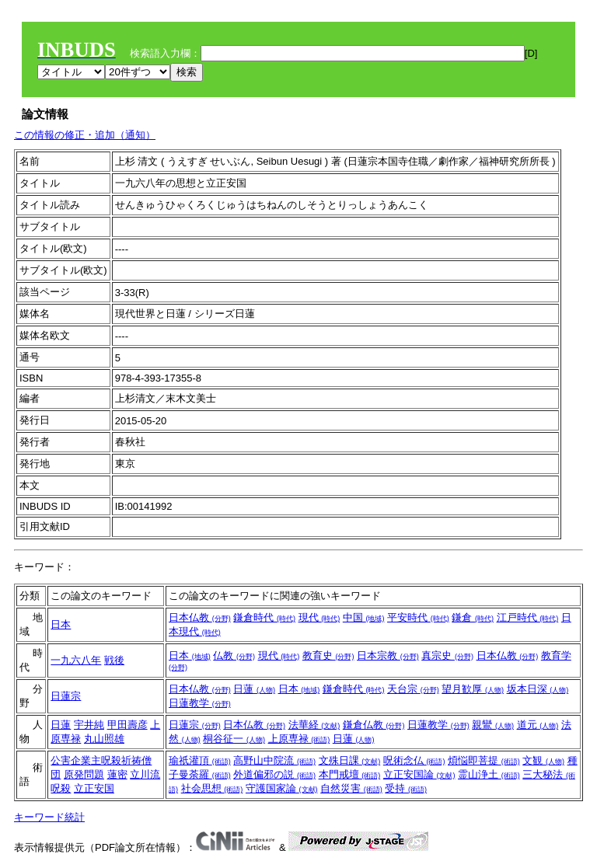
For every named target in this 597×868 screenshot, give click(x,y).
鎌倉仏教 (374, 725)
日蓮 (254, 689)
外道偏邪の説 (274, 774)
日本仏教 (200, 617)
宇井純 (89, 725)
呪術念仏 (414, 760)
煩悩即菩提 (484, 760)
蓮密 (117, 774)
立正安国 (94, 788)
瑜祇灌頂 (200, 760)
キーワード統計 (49, 817)
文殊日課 (350, 760)
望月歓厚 (473, 689)
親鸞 (493, 725)
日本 (61, 624)
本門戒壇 (350, 774)
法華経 (314, 725)
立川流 (145, 774)
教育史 (328, 655)
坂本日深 (538, 689)
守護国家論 (282, 788)
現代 (319, 617)
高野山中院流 (274, 760)
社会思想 (212, 788)
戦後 (114, 660)
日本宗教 (388, 655)
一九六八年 (76, 660)
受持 (406, 788)
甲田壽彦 (127, 725)
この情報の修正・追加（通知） (85, 135)
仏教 (234, 655)
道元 (538, 725)
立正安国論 (419, 774)
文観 (543, 760)
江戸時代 (528, 617)
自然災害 (351, 788)
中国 (364, 617)
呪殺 (61, 788)
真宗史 (447, 655)
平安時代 (418, 617)
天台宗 (413, 689)
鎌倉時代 (264, 617)
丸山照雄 (104, 739)
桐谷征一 (234, 739)
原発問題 (84, 774)
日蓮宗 (66, 696)
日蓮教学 (200, 703)
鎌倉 (473, 617)
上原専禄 (299, 739)
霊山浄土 (489, 774)
